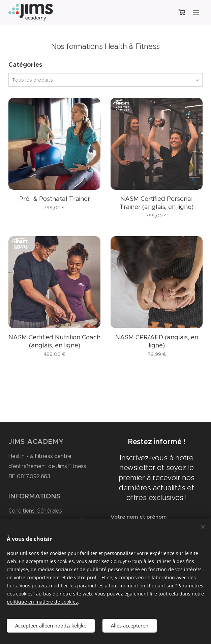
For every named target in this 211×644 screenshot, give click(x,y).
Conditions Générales (35, 511)
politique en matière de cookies (42, 602)
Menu (196, 13)
